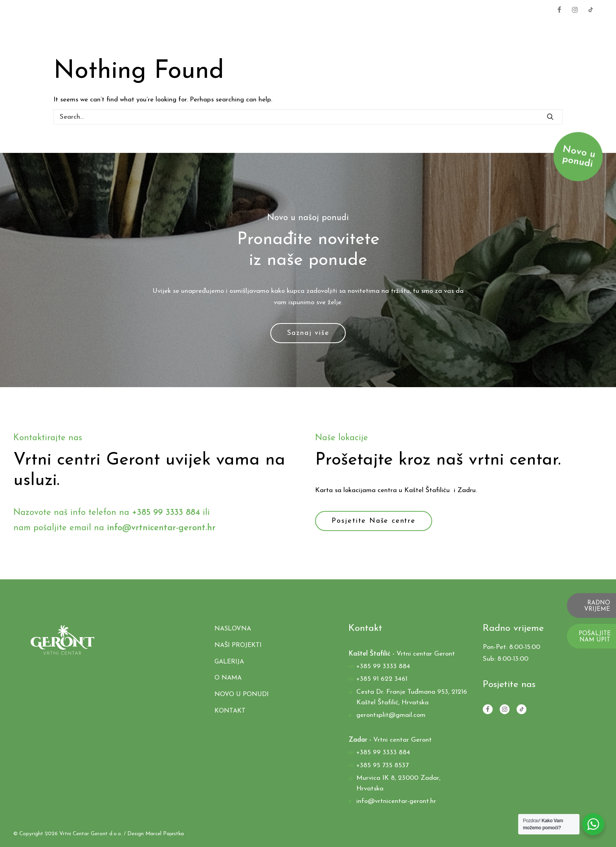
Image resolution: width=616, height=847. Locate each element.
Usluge (383, 28)
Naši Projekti (437, 28)
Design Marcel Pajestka (156, 834)
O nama (540, 28)
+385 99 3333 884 (517, 9)
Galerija (494, 28)
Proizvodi (335, 28)
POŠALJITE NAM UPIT (595, 637)
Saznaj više (308, 333)
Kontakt (586, 28)
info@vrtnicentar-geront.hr (161, 528)
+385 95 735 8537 (382, 765)
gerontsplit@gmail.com (391, 715)
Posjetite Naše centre (374, 521)
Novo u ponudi (242, 695)
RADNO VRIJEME (597, 606)
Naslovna (281, 28)
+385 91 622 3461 (382, 679)
